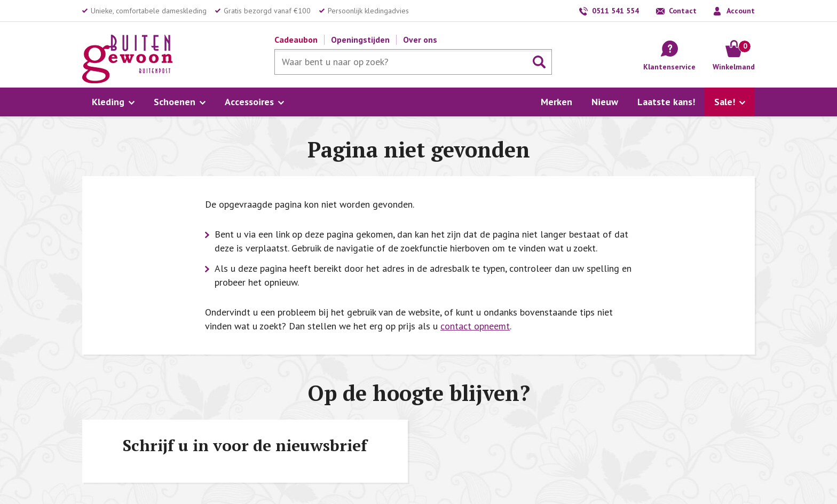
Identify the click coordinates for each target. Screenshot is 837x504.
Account (741, 11)
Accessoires (249, 102)
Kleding (108, 102)
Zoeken (539, 62)
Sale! (725, 102)
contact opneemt (475, 326)
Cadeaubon (296, 40)
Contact (683, 11)
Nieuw (605, 102)
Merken (556, 102)
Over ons (420, 40)
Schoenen (175, 102)
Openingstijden (360, 40)
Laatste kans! (666, 102)
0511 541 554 (615, 11)
